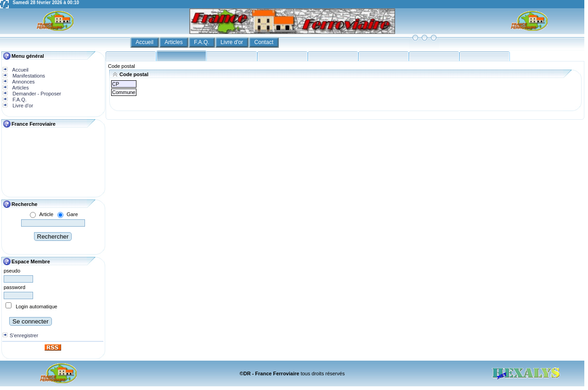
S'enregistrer (24, 335)
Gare (72, 214)
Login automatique (37, 306)
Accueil (145, 42)
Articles (174, 42)
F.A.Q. (202, 42)
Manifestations (28, 76)
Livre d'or (232, 42)
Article (46, 214)
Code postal (122, 66)
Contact (265, 42)
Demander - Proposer (36, 94)
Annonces (23, 82)
